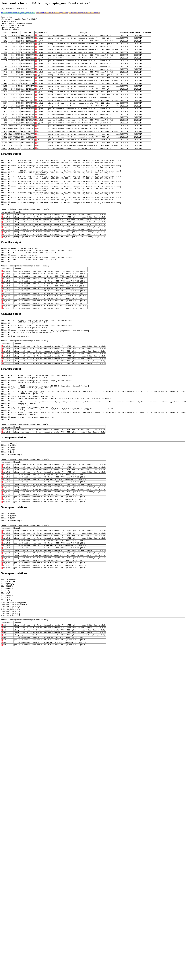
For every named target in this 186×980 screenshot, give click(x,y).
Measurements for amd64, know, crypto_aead (18, 13)
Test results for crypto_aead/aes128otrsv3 (84, 13)
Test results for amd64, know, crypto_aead (52, 13)
